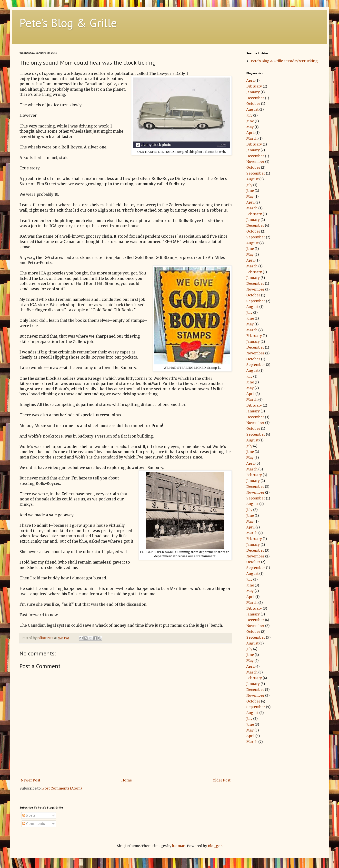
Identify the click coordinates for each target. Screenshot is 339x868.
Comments (34, 824)
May (250, 127)
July (249, 115)
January (253, 92)
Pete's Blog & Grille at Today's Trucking (284, 61)
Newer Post (30, 780)
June (250, 121)
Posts (29, 815)
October (253, 104)
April (250, 80)
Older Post (222, 780)
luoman (179, 846)
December (255, 98)
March (252, 138)
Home (126, 780)
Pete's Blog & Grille (68, 23)
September (256, 173)
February (254, 86)
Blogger (215, 846)
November (255, 162)
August (252, 109)
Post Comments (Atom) (62, 788)
